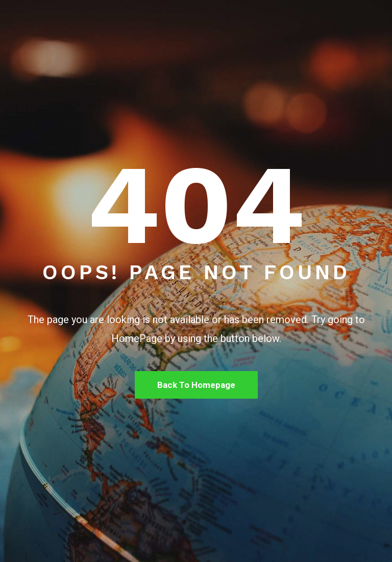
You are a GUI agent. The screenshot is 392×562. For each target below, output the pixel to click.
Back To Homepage (196, 385)
